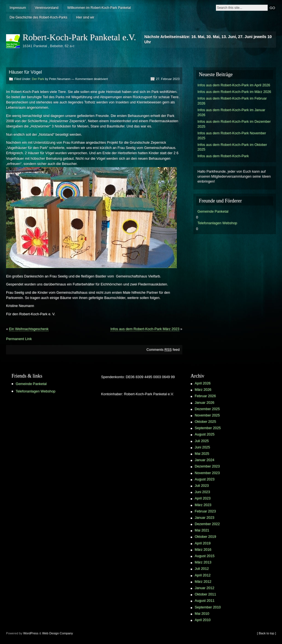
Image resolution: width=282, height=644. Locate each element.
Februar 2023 (205, 511)
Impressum (18, 8)
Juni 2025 (202, 447)
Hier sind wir (85, 17)
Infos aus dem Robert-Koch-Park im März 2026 (234, 92)
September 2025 (208, 428)
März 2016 (203, 550)
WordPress (31, 633)
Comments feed (163, 350)
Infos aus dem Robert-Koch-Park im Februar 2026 (232, 101)
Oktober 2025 (205, 422)
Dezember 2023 (207, 466)
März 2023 (203, 505)
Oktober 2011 (205, 594)
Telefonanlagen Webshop (217, 223)
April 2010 (203, 620)
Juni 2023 (202, 492)
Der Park (38, 79)
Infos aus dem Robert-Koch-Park (223, 156)
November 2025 (207, 415)
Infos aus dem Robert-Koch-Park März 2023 (145, 329)
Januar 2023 (204, 518)
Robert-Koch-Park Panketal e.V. (79, 37)
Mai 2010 (202, 614)
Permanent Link (19, 339)
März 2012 (203, 582)
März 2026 (203, 390)
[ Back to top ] (267, 633)
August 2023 (205, 479)
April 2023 (203, 498)
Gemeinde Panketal (213, 211)
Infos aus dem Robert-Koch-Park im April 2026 (234, 85)
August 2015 (205, 556)
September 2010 (208, 607)
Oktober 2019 (205, 537)
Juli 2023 (202, 486)
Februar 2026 (205, 396)
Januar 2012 (204, 588)
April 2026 (203, 383)
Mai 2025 (202, 454)
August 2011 (205, 601)
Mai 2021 (202, 530)
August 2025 (205, 434)
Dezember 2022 (207, 524)
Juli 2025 (202, 441)
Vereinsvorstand (47, 8)
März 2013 (203, 562)
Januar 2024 (204, 460)
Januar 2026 (204, 403)
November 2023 (207, 473)
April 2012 (203, 575)
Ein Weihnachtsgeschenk (29, 329)
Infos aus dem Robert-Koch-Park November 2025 (232, 136)
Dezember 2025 (207, 409)
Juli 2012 (202, 569)
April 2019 (203, 543)
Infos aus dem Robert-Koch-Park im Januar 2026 (231, 112)
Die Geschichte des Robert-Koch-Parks (38, 17)
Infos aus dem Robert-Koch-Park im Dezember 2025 (234, 124)
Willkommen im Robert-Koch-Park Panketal (99, 8)
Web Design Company (58, 633)
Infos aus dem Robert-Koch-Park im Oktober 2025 (232, 147)
